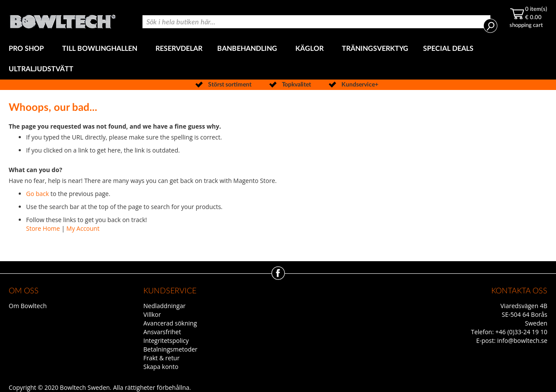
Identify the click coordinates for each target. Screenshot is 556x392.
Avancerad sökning (170, 323)
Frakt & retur (161, 358)
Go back (38, 194)
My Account (83, 228)
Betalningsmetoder (170, 349)
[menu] (278, 59)
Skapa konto (161, 367)
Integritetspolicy (166, 341)
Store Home (43, 228)
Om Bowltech (28, 306)
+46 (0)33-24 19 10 (521, 332)
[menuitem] (28, 49)
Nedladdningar (164, 306)
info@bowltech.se (522, 341)
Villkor (152, 314)
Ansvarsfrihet (162, 332)
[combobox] (316, 22)
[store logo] (63, 19)
